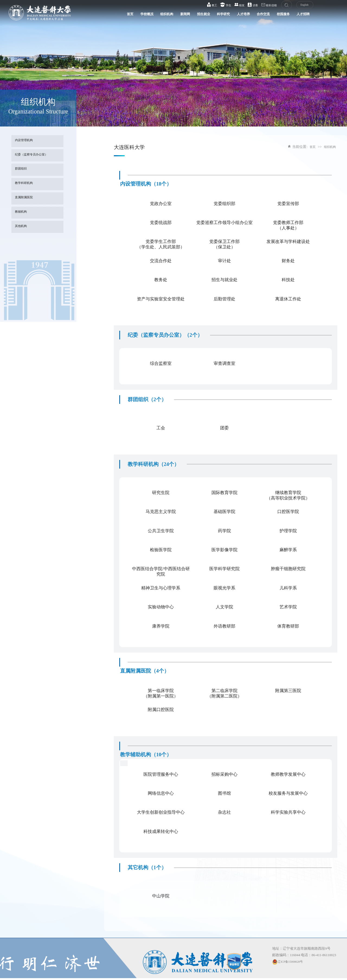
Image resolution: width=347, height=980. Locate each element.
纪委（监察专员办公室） (35, 155)
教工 (206, 5)
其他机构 (23, 227)
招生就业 (183, 16)
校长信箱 (263, 5)
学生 (220, 5)
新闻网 (162, 16)
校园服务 (274, 16)
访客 (247, 5)
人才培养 (229, 16)
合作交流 (251, 16)
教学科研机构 (26, 184)
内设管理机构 (26, 141)
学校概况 (118, 16)
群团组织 (23, 170)
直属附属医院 (26, 198)
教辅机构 (23, 213)
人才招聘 (297, 16)
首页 (99, 16)
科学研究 (206, 16)
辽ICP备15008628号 (290, 962)
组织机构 (141, 16)
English (299, 6)
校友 (233, 5)
